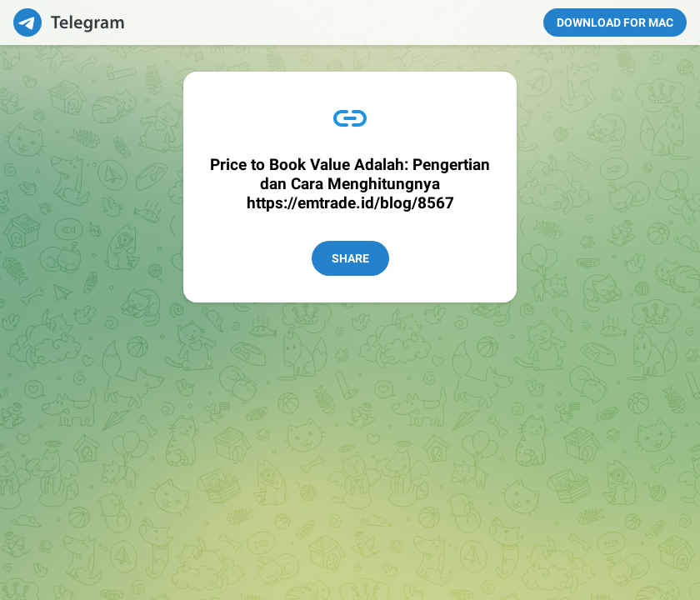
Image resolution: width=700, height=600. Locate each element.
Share (350, 258)
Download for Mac (615, 22)
